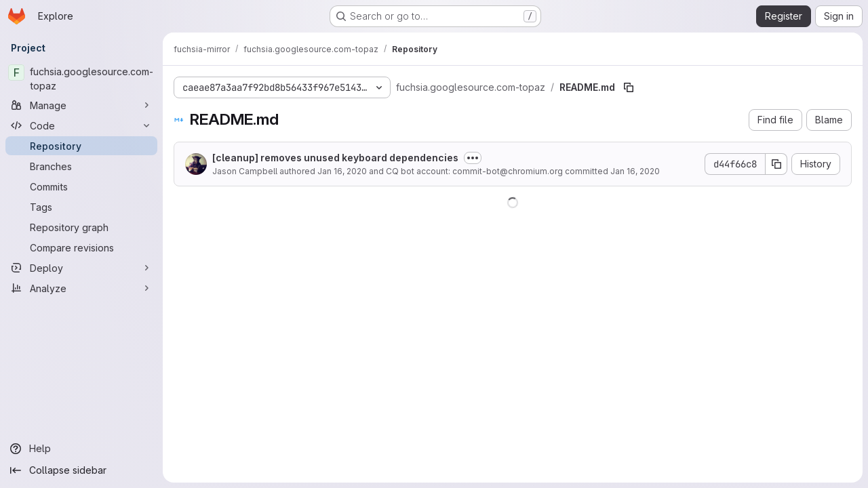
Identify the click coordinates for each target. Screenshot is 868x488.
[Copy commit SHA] (776, 164)
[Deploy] (81, 268)
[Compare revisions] (81, 247)
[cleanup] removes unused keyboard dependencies (335, 158)
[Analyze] (81, 288)
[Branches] (81, 166)
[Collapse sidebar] (81, 470)
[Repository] (81, 146)
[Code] (81, 125)
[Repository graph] (81, 227)
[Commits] (81, 186)
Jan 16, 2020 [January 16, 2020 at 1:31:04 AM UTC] (342, 171)
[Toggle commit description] (473, 158)
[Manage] (81, 105)
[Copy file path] (629, 87)
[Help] (81, 449)
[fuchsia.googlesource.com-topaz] (81, 79)
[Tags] (81, 207)
